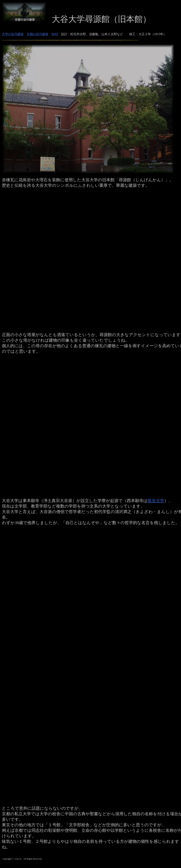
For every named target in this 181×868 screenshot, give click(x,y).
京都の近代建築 (38, 34)
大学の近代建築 (13, 34)
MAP (55, 34)
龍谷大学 (156, 501)
